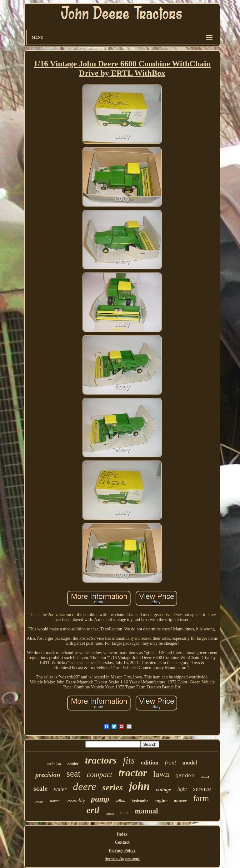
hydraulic (140, 801)
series (113, 787)
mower (180, 801)
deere (84, 786)
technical (54, 764)
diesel (205, 777)
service (202, 789)
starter (55, 801)
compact (100, 774)
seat (74, 774)
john (139, 786)
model (190, 763)
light (182, 789)
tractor (133, 773)
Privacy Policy (122, 850)
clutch (110, 813)
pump (100, 799)
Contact (122, 842)
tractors (101, 760)
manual (146, 811)
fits (129, 760)
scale (40, 788)
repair (39, 802)
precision (48, 775)
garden (185, 776)
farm (201, 798)
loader (73, 763)
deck (124, 813)
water (60, 789)
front (170, 762)
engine (161, 801)
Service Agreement (122, 858)
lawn (161, 774)
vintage (163, 790)
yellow (120, 801)
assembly (76, 800)
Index (122, 834)
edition (150, 762)
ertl (93, 810)
